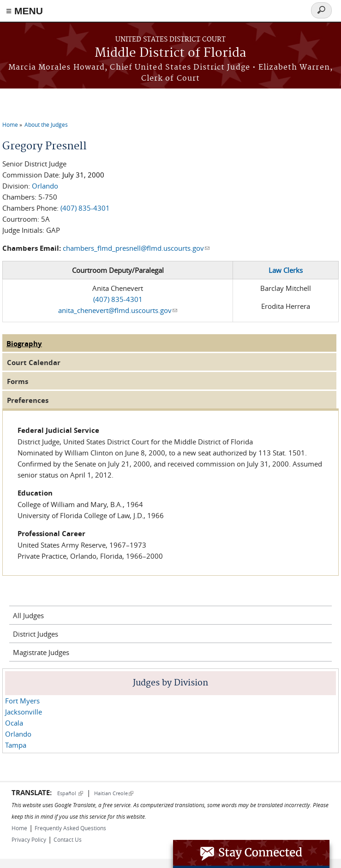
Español (70, 793)
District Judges (36, 634)
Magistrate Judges (41, 652)
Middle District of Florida (170, 53)
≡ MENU (24, 11)
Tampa (16, 745)
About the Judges (46, 124)
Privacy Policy (29, 839)
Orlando (45, 186)
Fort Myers (22, 701)
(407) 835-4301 (85, 208)
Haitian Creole (114, 793)
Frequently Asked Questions (70, 828)
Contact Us (68, 839)
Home (10, 124)
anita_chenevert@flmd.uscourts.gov (118, 310)
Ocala (14, 723)
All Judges (28, 615)
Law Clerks (286, 270)
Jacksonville (24, 712)
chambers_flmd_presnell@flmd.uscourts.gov (136, 248)
